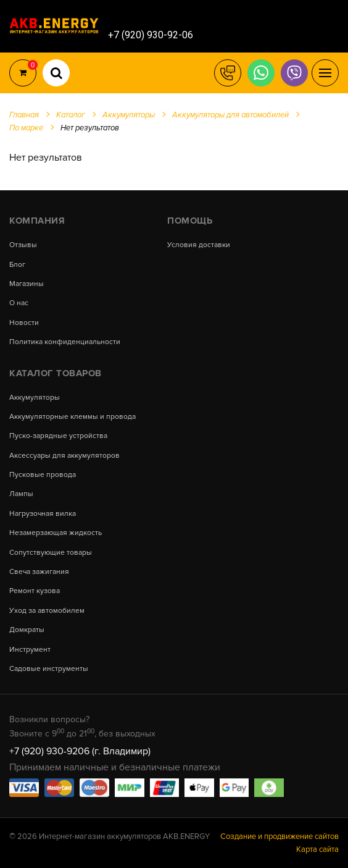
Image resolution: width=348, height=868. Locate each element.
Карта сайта (317, 849)
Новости (24, 323)
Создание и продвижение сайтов (280, 836)
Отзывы (23, 245)
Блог (17, 265)
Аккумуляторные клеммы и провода (72, 417)
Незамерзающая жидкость (56, 533)
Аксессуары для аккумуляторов (64, 456)
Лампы (21, 494)
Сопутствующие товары (51, 553)
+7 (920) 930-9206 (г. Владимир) (80, 751)
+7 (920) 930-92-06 (151, 35)
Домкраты (27, 630)
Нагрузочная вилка (43, 514)
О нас (19, 303)
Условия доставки (199, 245)
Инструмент (30, 650)
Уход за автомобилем (47, 611)
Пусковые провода (43, 475)
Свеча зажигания (39, 572)
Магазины (27, 284)
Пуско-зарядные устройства (58, 436)
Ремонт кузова (35, 591)
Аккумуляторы (35, 398)
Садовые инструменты (49, 669)
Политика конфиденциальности (65, 342)
